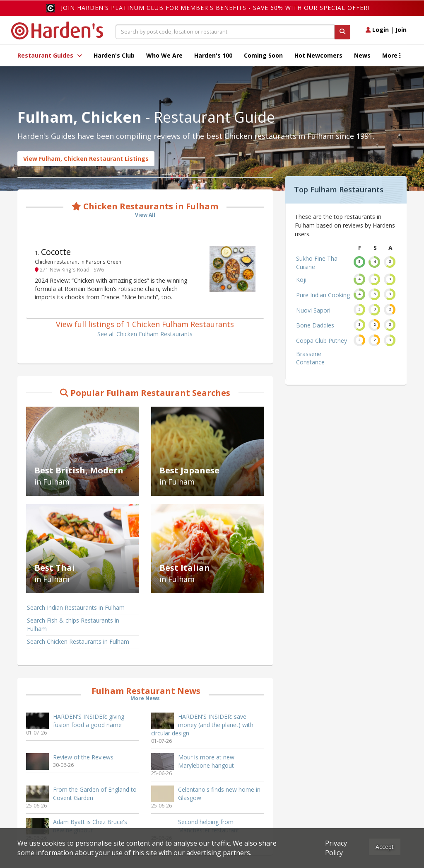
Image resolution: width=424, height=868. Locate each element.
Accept (385, 847)
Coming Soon (263, 55)
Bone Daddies (315, 325)
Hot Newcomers (318, 55)
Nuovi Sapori (313, 310)
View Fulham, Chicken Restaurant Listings (86, 159)
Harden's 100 (213, 55)
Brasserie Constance (310, 358)
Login (377, 30)
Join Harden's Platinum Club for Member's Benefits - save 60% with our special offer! (215, 8)
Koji (301, 280)
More (391, 55)
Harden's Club (114, 55)
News (362, 55)
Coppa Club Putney (322, 341)
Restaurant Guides (50, 55)
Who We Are (164, 55)
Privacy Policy (336, 848)
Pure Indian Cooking (323, 295)
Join (401, 30)
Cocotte (56, 252)
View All (145, 215)
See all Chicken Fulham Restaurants (145, 334)
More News (145, 698)
